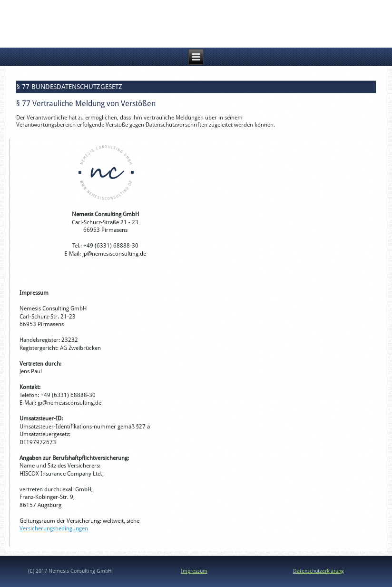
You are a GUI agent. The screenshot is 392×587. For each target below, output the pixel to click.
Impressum (194, 571)
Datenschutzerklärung (318, 571)
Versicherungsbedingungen (54, 528)
